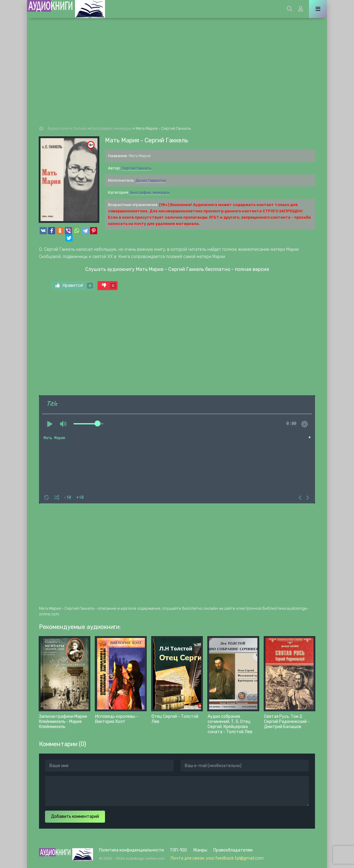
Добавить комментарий (75, 816)
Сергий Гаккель (136, 168)
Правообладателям (233, 850)
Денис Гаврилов (151, 180)
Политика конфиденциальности (131, 850)
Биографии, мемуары (150, 192)
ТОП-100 (178, 850)
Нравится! (74, 286)
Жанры (200, 850)
